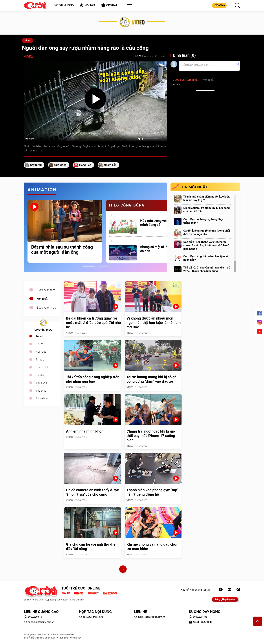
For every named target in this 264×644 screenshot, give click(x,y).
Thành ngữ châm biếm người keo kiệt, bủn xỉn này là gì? (207, 198)
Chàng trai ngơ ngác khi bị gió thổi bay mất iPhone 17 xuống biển (151, 436)
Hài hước (41, 352)
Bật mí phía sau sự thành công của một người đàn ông (62, 250)
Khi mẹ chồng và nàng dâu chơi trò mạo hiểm (152, 547)
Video (28, 40)
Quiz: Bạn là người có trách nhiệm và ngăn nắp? (206, 258)
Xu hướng (64, 5)
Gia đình (41, 375)
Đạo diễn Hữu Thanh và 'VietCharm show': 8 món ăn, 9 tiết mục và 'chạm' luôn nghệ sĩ (206, 245)
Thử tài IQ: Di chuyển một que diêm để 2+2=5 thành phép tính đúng (207, 269)
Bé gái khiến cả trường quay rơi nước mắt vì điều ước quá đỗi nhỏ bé (93, 323)
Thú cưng (41, 383)
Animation (42, 398)
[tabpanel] (65, 231)
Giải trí (40, 344)
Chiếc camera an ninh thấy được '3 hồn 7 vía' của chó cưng (92, 492)
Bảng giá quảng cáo (225, 599)
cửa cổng (60, 165)
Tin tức (40, 360)
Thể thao (41, 391)
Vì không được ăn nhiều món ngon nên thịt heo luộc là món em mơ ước (154, 323)
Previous (23, 231)
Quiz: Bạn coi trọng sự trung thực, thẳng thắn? (204, 221)
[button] (129, 6)
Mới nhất (42, 299)
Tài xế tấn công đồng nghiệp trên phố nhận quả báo (93, 379)
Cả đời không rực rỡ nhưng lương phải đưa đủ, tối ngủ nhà (207, 232)
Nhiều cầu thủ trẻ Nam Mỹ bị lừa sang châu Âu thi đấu (207, 210)
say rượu (36, 165)
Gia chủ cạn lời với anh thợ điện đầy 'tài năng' (92, 547)
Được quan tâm (46, 290)
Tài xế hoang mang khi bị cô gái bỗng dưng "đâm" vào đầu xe (152, 379)
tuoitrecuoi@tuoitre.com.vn (149, 617)
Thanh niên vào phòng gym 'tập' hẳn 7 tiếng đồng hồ (152, 492)
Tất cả (40, 336)
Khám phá (42, 367)
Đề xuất (109, 5)
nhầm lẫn (110, 165)
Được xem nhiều (46, 308)
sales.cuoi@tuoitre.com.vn (39, 622)
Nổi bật (87, 5)
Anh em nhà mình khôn (85, 431)
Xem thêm (176, 85)
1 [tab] (89, 266)
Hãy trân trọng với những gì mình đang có (160, 223)
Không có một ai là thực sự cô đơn (160, 249)
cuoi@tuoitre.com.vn (91, 617)
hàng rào (85, 165)
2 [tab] (103, 266)
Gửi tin (219, 5)
